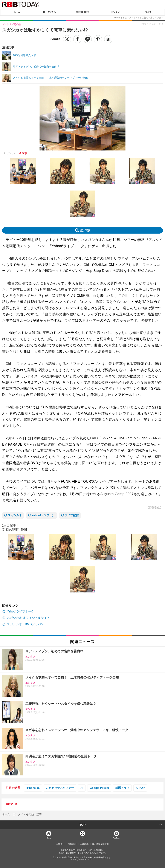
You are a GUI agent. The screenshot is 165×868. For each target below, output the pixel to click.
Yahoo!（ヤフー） (43, 515)
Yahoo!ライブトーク (21, 611)
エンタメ (115, 12)
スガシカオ (15, 515)
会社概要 (84, 844)
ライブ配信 (72, 515)
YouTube (116, 838)
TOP (83, 825)
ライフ (148, 12)
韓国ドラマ (122, 788)
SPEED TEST (82, 12)
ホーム (17, 12)
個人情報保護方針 (100, 844)
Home (49, 838)
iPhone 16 (33, 788)
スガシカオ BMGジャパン (25, 624)
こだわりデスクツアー (60, 788)
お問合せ (60, 844)
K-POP (140, 788)
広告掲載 (72, 844)
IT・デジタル (50, 12)
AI (82, 788)
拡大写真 (85, 230)
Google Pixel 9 (99, 788)
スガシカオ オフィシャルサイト (28, 618)
